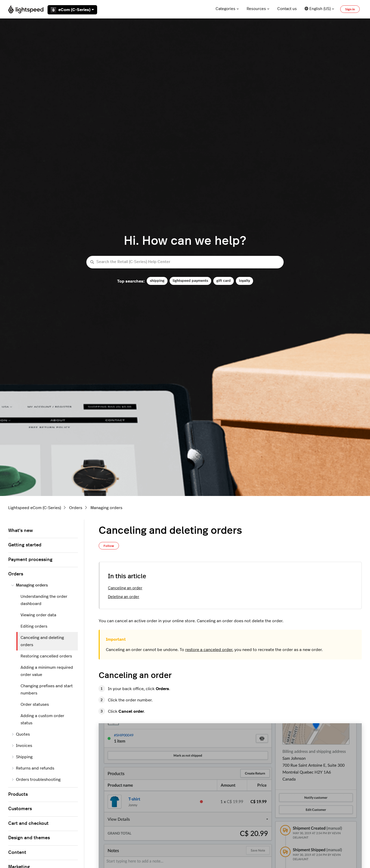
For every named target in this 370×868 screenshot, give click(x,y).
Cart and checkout (28, 824)
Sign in (350, 9)
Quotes (21, 734)
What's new (21, 531)
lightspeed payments (190, 281)
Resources (258, 9)
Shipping (22, 757)
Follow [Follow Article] (109, 546)
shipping (157, 281)
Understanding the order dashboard (44, 600)
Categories (227, 9)
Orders (76, 508)
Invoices (22, 746)
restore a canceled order (209, 650)
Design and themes (29, 838)
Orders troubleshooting (36, 780)
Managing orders (106, 508)
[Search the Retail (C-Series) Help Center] (185, 262)
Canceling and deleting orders (42, 641)
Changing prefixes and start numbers (47, 690)
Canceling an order (125, 588)
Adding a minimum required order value (47, 671)
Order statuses (35, 704)
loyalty (244, 281)
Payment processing (30, 560)
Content (17, 853)
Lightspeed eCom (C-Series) (35, 508)
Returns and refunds (33, 768)
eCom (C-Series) (72, 10)
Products (18, 794)
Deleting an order (124, 597)
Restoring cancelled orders (46, 656)
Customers (20, 809)
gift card (224, 281)
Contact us (287, 9)
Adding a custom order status (42, 719)
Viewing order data (38, 615)
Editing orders (34, 626)
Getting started (25, 545)
